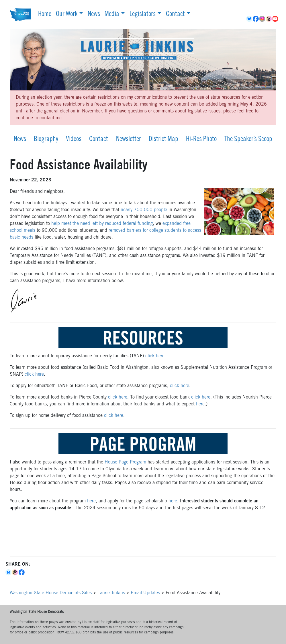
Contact (175, 15)
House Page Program (125, 462)
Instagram (263, 19)
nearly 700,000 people (144, 210)
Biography (46, 140)
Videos (74, 140)
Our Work (67, 15)
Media (112, 15)
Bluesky (9, 572)
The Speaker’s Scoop (248, 140)
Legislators (143, 15)
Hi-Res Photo (201, 140)
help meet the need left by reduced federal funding (102, 224)
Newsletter (129, 140)
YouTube (276, 19)
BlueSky (249, 19)
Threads (269, 19)
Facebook (256, 19)
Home (45, 15)
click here (155, 356)
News (94, 15)
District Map (163, 140)
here (200, 404)
